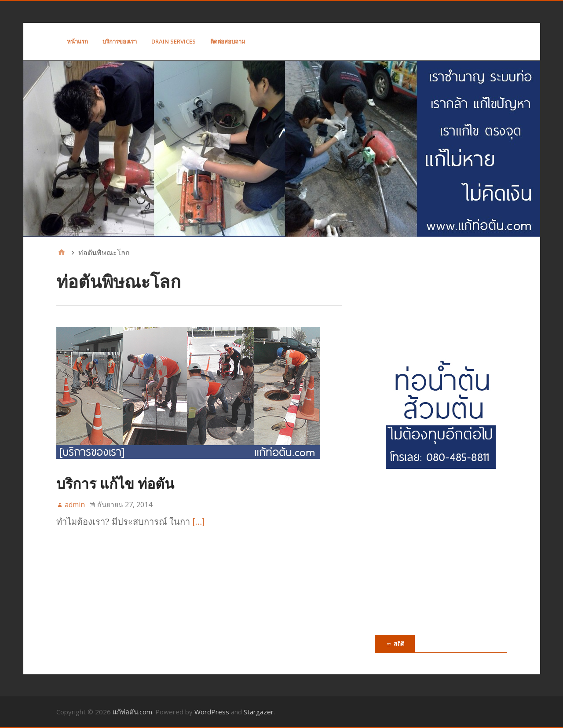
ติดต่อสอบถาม (228, 41)
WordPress (212, 712)
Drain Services (174, 41)
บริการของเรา (120, 41)
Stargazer (259, 712)
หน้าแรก (77, 41)
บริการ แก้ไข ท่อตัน (115, 483)
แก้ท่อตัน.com (132, 712)
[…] (199, 522)
